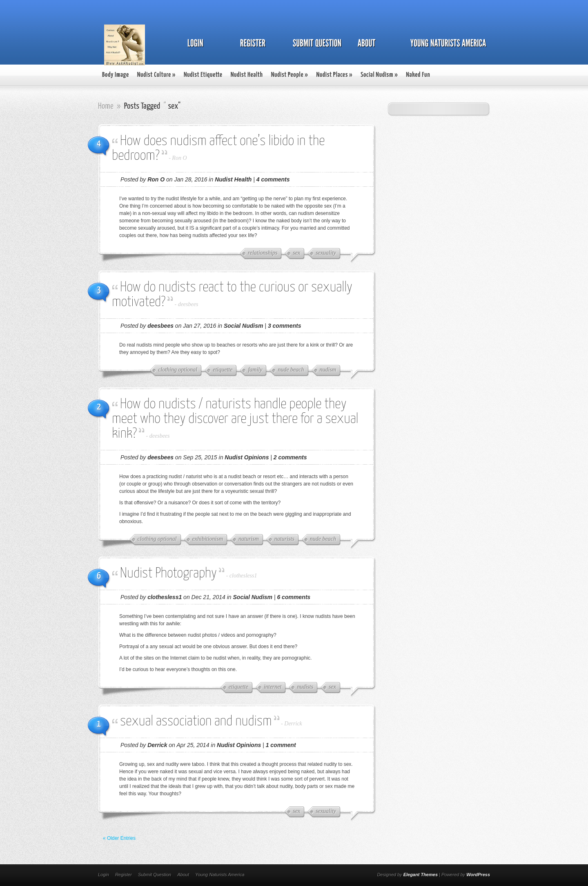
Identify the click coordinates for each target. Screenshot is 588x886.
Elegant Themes (421, 875)
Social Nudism (379, 75)
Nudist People (290, 75)
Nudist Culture (156, 75)
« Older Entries (119, 838)
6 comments (294, 597)
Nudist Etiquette (203, 75)
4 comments (273, 179)
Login (104, 875)
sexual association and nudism (196, 722)
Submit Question (155, 875)
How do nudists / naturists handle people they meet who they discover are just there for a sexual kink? (235, 419)
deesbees (188, 304)
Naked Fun (418, 75)
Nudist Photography (168, 574)
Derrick (293, 724)
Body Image (116, 75)
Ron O (179, 158)
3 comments (285, 326)
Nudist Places (334, 75)
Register (124, 875)
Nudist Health (247, 75)
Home (106, 106)
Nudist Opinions (247, 457)
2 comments (290, 457)
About (183, 875)
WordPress (478, 875)
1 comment (281, 745)
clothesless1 (243, 576)
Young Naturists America (220, 875)
